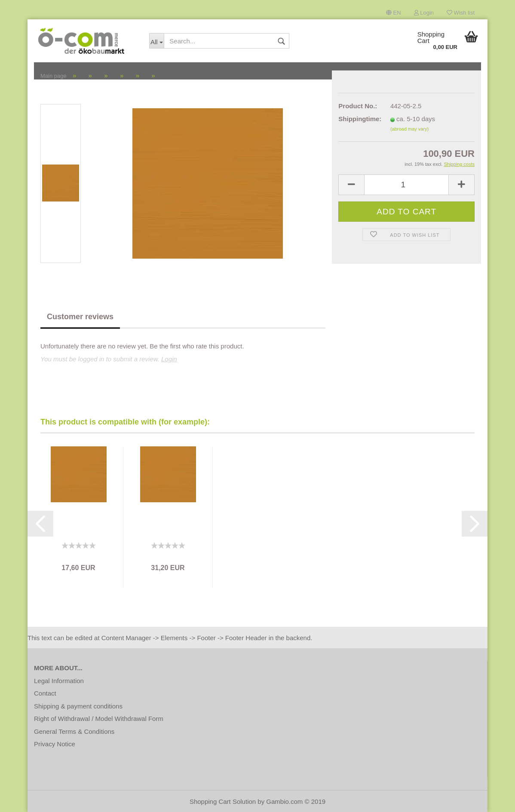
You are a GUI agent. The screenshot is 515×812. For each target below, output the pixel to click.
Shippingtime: (358, 119)
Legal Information (59, 681)
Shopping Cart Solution (223, 801)
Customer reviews (80, 317)
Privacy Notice (55, 744)
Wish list (461, 13)
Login (424, 13)
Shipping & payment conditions (78, 706)
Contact (45, 693)
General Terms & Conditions (74, 731)
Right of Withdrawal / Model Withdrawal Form (99, 719)
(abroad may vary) (409, 129)
